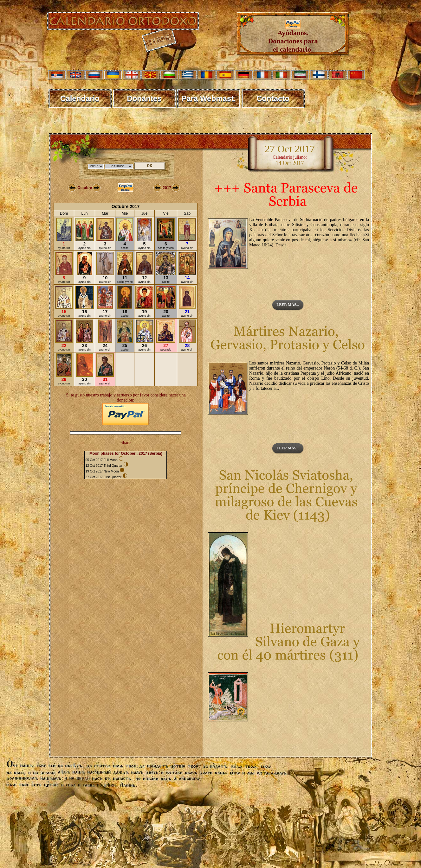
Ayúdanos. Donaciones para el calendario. (293, 38)
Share (126, 443)
